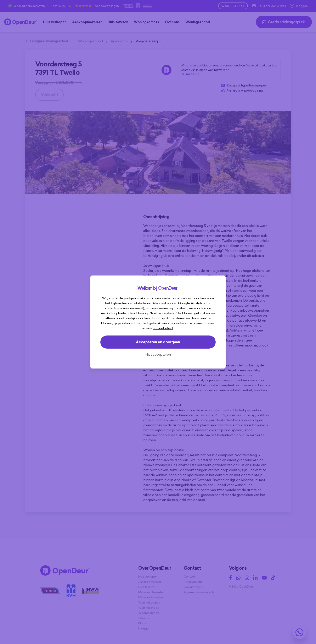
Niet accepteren (158, 354)
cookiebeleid (163, 328)
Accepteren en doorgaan (158, 342)
